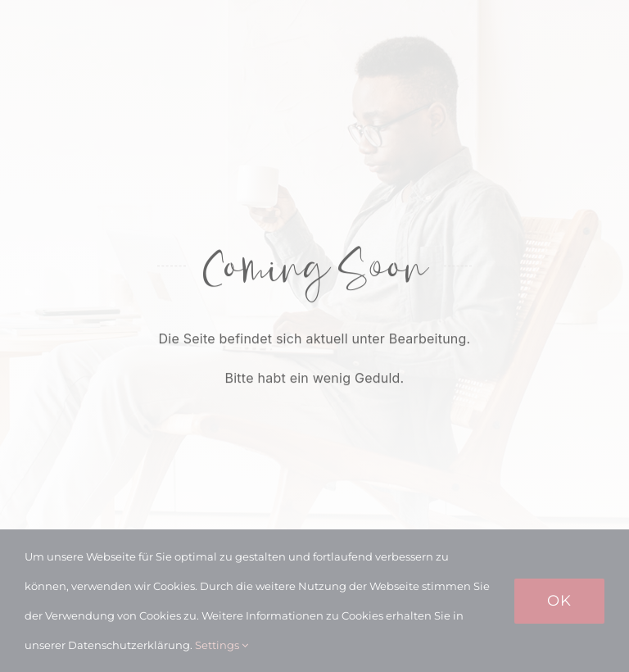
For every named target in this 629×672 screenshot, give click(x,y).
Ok (559, 601)
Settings (222, 645)
